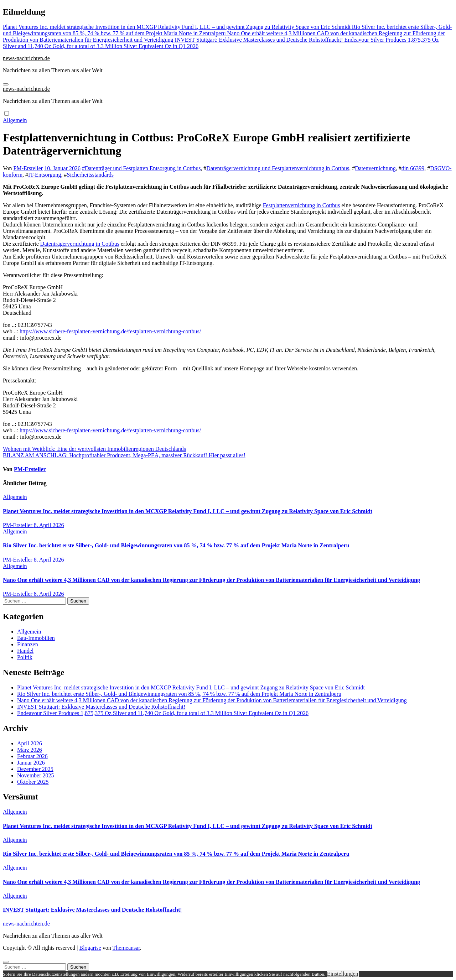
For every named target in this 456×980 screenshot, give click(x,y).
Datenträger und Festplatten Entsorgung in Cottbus (143, 168)
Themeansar (126, 948)
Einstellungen (343, 974)
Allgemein (15, 120)
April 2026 (30, 743)
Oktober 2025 (33, 782)
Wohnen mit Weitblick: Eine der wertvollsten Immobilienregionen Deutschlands (94, 449)
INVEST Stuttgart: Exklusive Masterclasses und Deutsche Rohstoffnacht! (101, 707)
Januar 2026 (31, 763)
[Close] (6, 962)
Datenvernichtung (375, 168)
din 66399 (413, 168)
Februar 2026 (32, 756)
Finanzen (28, 644)
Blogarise (90, 948)
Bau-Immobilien (36, 638)
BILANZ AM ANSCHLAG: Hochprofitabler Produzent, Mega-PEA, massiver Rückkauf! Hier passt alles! (124, 455)
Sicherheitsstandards (90, 175)
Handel (25, 651)
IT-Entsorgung (45, 175)
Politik (25, 657)
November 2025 (36, 775)
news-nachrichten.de (26, 58)
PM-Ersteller (28, 168)
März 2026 (30, 750)
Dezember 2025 (35, 769)
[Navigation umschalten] (6, 84)
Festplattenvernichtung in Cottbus (302, 205)
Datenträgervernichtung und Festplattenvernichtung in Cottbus (278, 168)
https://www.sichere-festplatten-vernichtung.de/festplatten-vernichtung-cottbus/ (110, 331)
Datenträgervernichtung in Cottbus (80, 244)
